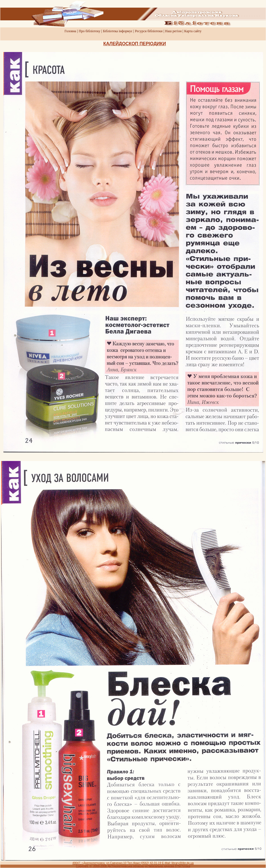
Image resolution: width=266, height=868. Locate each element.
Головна (70, 31)
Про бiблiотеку (90, 31)
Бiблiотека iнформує (118, 31)
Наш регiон (173, 31)
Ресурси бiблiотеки (149, 31)
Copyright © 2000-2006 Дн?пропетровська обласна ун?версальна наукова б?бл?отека (133, 866)
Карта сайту (193, 31)
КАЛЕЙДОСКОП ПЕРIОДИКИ (135, 44)
